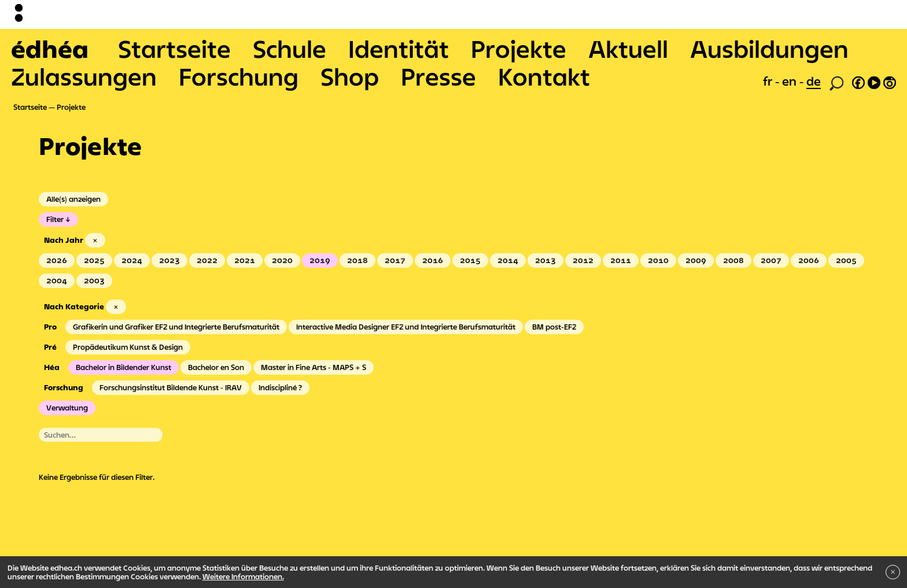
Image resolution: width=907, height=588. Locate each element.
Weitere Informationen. (243, 576)
